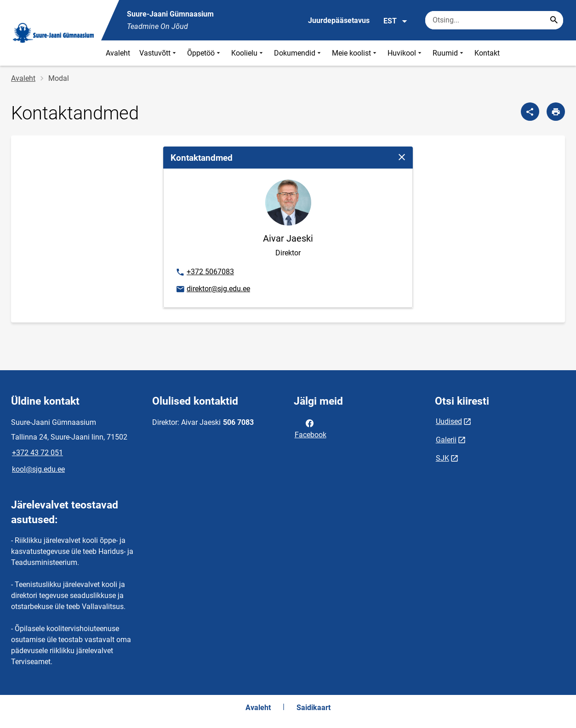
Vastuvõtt (159, 53)
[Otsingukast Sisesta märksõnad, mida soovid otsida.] (494, 20)
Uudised (449, 421)
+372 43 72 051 (37, 453)
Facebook (311, 428)
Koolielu (248, 53)
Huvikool (405, 53)
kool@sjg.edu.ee (38, 469)
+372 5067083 (205, 272)
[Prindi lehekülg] (556, 112)
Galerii (446, 440)
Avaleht (118, 53)
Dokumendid (298, 53)
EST (396, 21)
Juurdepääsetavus (339, 20)
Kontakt (487, 53)
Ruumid (449, 53)
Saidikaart (314, 708)
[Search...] (554, 20)
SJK (442, 458)
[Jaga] (530, 112)
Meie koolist (355, 53)
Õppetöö (205, 53)
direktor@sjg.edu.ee (213, 289)
